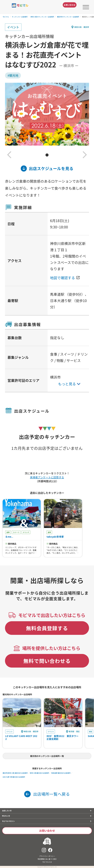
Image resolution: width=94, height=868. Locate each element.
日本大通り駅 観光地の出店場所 (14, 777)
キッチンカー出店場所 (20, 17)
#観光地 (13, 75)
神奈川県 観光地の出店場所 (40, 773)
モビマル (6, 17)
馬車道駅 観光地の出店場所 (61, 773)
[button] (9, 155)
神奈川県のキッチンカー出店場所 (42, 17)
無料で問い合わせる (47, 661)
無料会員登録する (47, 628)
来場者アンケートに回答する (47, 477)
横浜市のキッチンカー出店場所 (68, 17)
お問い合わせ (70, 5)
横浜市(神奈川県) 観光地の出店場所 (15, 773)
